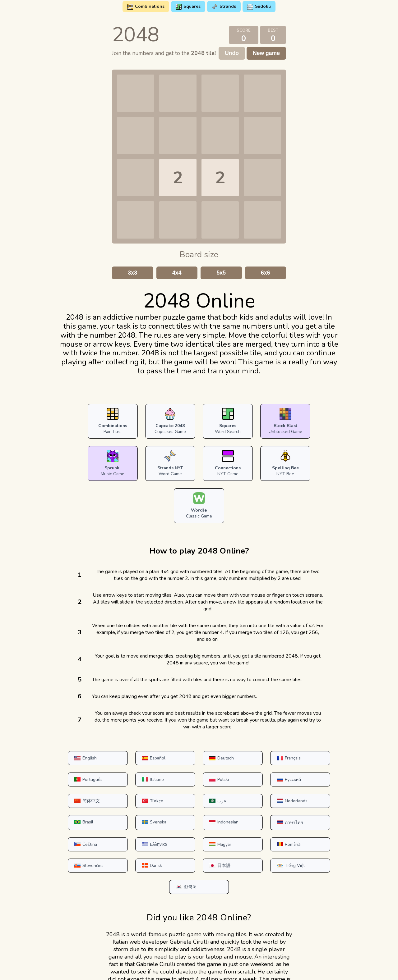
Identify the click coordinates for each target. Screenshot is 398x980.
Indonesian (317, 765)
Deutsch (190, 722)
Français (253, 722)
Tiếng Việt (254, 809)
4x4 (177, 273)
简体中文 (253, 744)
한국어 (313, 809)
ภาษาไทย (67, 787)
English (65, 722)
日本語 (189, 809)
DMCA (246, 969)
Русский (190, 744)
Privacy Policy (182, 969)
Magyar (252, 787)
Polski (126, 744)
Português (317, 722)
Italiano (65, 744)
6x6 (265, 273)
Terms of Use (143, 969)
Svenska (253, 765)
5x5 (221, 273)
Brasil (188, 765)
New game (266, 53)
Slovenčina (69, 809)
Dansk (126, 809)
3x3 (133, 273)
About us (272, 969)
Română (315, 787)
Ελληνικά (191, 787)
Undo (232, 53)
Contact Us (218, 969)
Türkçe (313, 744)
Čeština (127, 787)
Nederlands (132, 765)
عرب (62, 765)
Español (128, 722)
